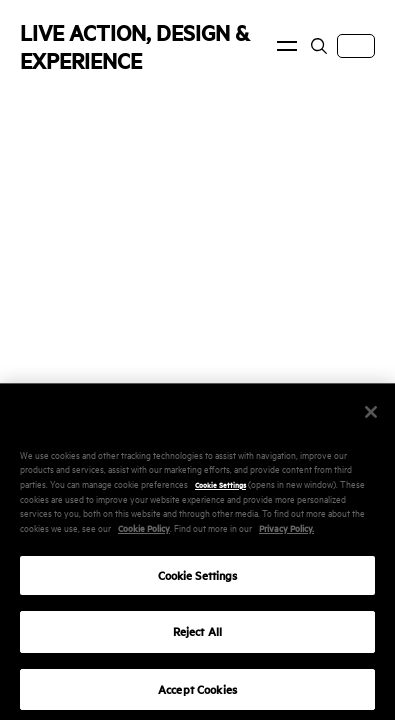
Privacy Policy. (286, 533)
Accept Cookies (197, 695)
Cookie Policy (144, 533)
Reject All (197, 638)
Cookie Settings (220, 490)
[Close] (371, 418)
